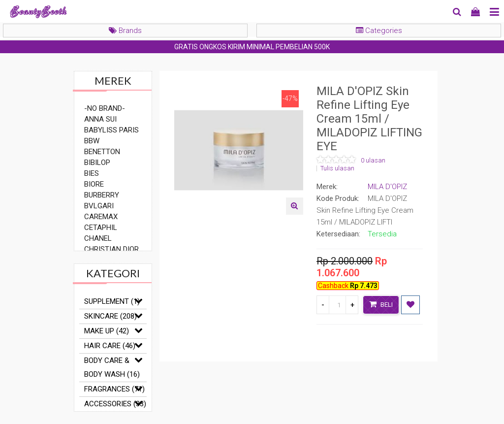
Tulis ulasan (337, 168)
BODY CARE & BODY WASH (112, 367)
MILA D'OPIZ (387, 187)
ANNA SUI (100, 119)
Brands (125, 31)
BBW (92, 141)
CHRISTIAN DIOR (111, 249)
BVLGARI (99, 206)
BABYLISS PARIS (111, 130)
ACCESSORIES (115, 404)
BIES (92, 173)
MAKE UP (107, 331)
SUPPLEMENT (112, 301)
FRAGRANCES (114, 389)
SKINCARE (110, 316)
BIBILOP (97, 163)
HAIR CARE (110, 346)
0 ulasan (373, 161)
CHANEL (98, 238)
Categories (379, 31)
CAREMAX (101, 217)
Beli (381, 304)
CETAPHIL (101, 228)
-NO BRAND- (105, 108)
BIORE (94, 184)
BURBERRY (102, 195)
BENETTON (102, 152)
